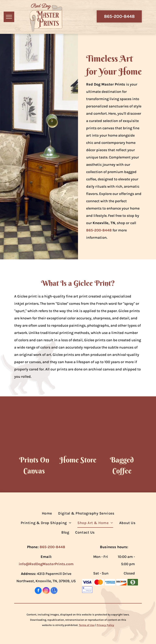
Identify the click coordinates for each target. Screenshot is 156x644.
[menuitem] (47, 513)
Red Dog (41, 6)
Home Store (78, 460)
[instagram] (46, 591)
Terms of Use (87, 625)
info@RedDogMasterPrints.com (46, 564)
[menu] (9, 17)
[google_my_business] (54, 591)
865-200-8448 (99, 230)
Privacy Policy (105, 625)
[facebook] (38, 591)
